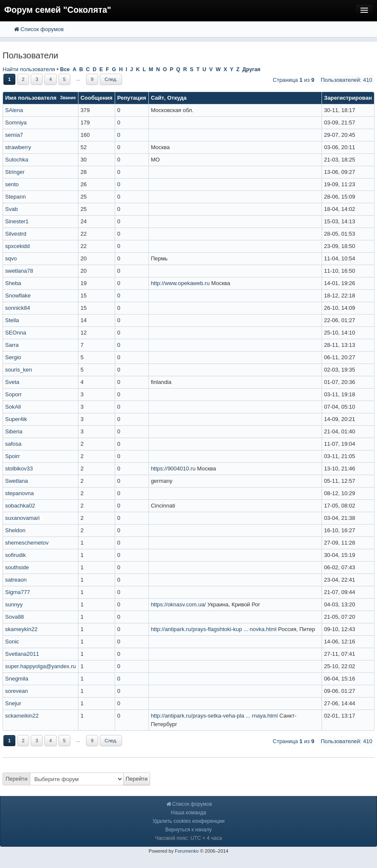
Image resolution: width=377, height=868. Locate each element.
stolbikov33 (19, 469)
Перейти (17, 779)
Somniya (16, 123)
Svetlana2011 (22, 654)
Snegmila (17, 679)
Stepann (15, 197)
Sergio (13, 357)
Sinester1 (17, 221)
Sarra (12, 345)
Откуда (177, 98)
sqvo (11, 258)
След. (111, 79)
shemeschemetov (27, 543)
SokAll (13, 407)
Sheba (13, 283)
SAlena (14, 110)
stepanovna (19, 493)
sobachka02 (20, 506)
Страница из (294, 80)
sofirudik (15, 555)
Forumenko (187, 851)
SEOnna (16, 333)
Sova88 (14, 617)
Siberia (14, 431)
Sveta (12, 382)
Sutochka (17, 160)
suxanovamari (22, 518)
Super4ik (16, 419)
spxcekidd (17, 246)
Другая (251, 69)
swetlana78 (19, 271)
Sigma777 (18, 592)
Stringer (15, 172)
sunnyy (14, 604)
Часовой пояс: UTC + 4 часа (189, 838)
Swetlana (16, 481)
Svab (12, 209)
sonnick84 (18, 308)
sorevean (16, 691)
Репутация (132, 98)
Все (65, 69)
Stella (12, 320)
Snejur (13, 703)
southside (17, 567)
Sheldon (15, 530)
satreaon (16, 580)
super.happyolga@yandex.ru (41, 666)
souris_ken (19, 370)
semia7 (14, 135)
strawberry (18, 147)
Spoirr (13, 456)
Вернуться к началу (188, 830)
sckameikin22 (22, 716)
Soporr (13, 394)
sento (12, 184)
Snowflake (18, 296)
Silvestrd (16, 234)
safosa (13, 444)
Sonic (12, 642)
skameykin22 (21, 629)
